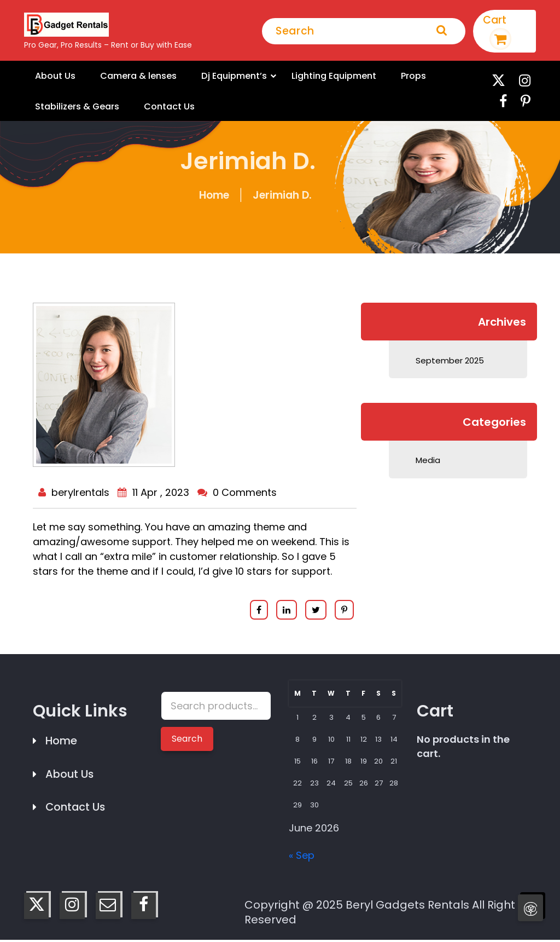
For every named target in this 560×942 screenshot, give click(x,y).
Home (214, 197)
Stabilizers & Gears (74, 108)
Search (187, 741)
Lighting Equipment (318, 76)
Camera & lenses (132, 76)
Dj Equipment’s (223, 76)
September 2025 (449, 362)
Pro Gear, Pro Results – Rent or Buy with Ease (108, 45)
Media (427, 462)
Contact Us (162, 108)
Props (394, 76)
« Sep (302, 857)
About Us (53, 76)
